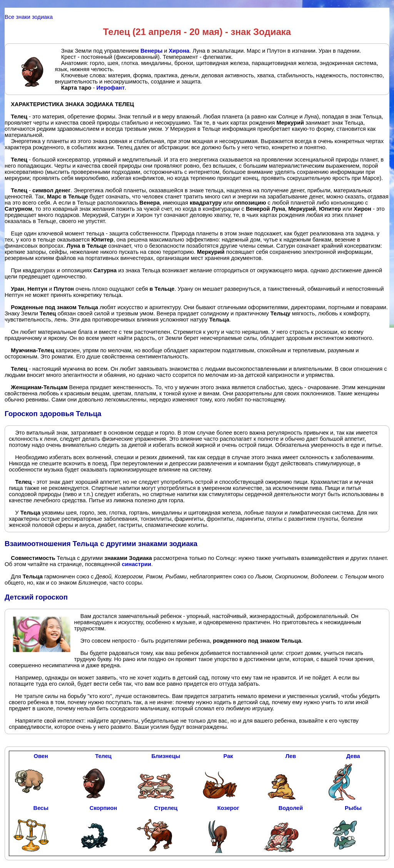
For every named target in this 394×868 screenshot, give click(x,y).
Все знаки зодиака (29, 17)
